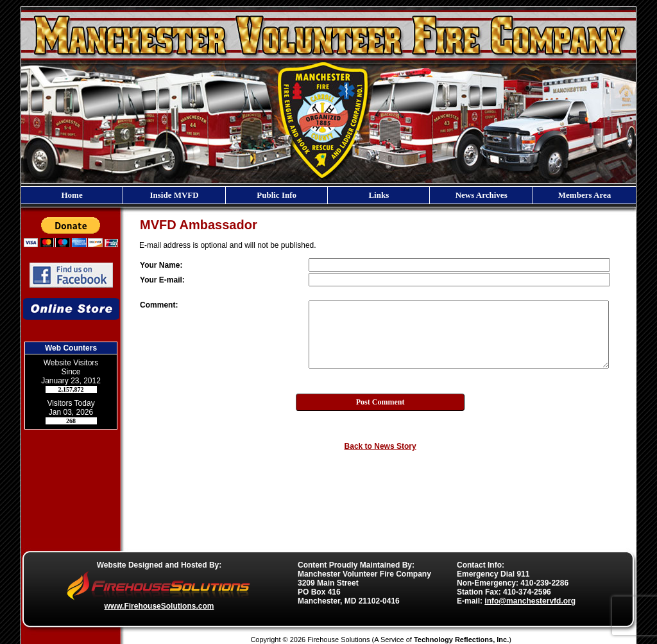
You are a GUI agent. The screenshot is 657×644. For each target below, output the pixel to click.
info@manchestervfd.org (530, 601)
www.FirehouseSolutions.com (159, 606)
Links (379, 195)
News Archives (482, 195)
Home (72, 195)
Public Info (277, 195)
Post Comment (380, 402)
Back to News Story (380, 446)
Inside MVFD (174, 195)
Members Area (584, 195)
